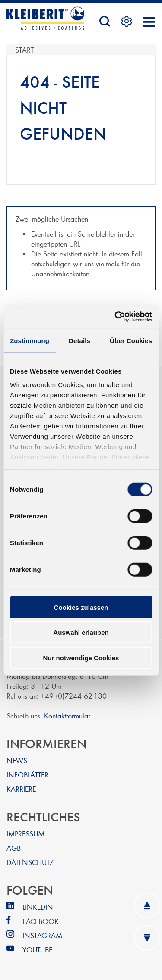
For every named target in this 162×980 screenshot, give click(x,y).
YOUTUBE (37, 949)
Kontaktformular (67, 715)
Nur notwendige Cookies (81, 657)
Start (24, 49)
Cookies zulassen (81, 607)
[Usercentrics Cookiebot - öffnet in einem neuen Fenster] (115, 317)
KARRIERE (21, 788)
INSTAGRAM (42, 935)
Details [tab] (79, 340)
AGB (14, 847)
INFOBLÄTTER (27, 774)
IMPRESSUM (25, 833)
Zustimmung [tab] (30, 340)
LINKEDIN (38, 907)
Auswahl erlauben (81, 632)
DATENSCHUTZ (30, 862)
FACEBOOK (41, 921)
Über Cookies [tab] (131, 340)
